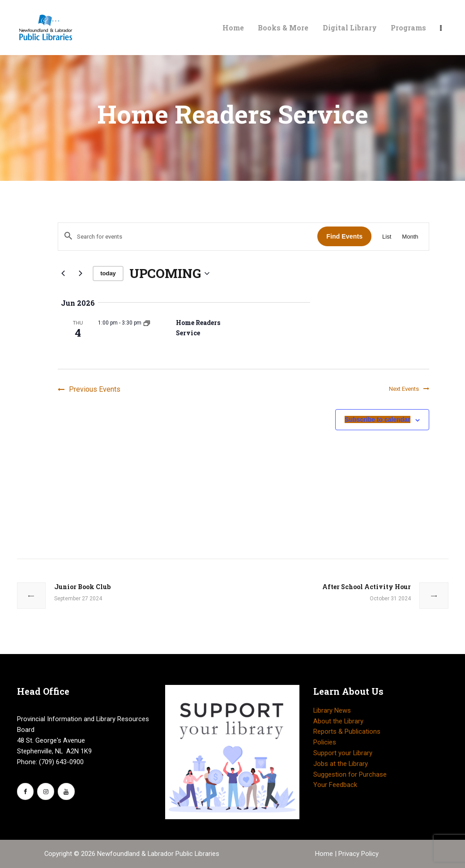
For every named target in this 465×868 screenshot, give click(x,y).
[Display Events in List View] (387, 237)
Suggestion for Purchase (350, 774)
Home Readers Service (198, 328)
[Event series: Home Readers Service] (147, 323)
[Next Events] (81, 274)
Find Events (344, 236)
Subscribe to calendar (377, 420)
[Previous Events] (63, 274)
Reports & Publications (347, 731)
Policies (325, 742)
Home (325, 854)
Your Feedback (335, 785)
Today (108, 273)
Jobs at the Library (341, 764)
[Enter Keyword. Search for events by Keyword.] (188, 236)
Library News (332, 710)
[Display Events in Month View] (410, 237)
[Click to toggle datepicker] (169, 274)
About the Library (338, 721)
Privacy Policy (358, 854)
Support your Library (343, 753)
